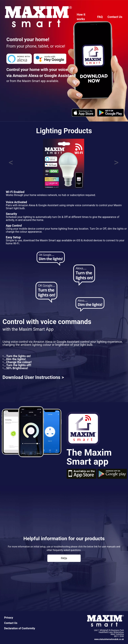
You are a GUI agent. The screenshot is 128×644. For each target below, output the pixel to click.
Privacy (9, 618)
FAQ (100, 17)
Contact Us (115, 17)
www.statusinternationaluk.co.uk (109, 639)
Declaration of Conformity (20, 628)
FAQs (64, 558)
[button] (11, 164)
